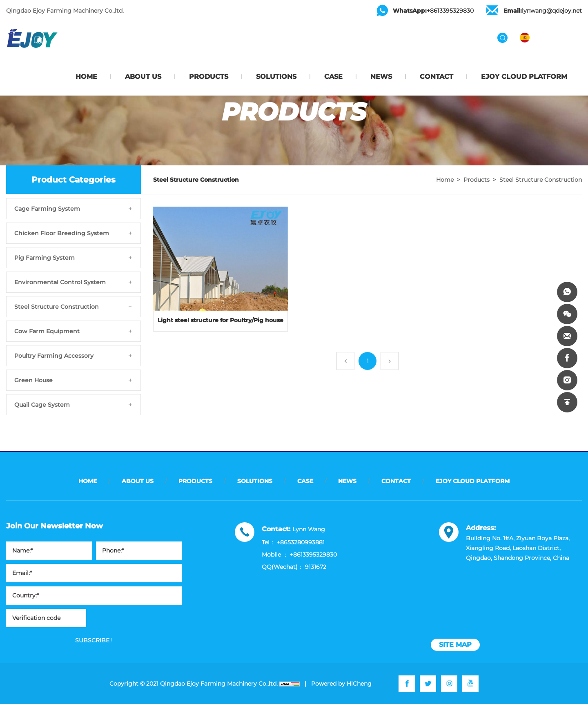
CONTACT (437, 77)
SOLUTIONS (276, 77)
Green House (33, 380)
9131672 (316, 567)
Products (477, 180)
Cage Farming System (47, 209)
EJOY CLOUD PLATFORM (524, 77)
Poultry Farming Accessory (54, 356)
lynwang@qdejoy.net (543, 11)
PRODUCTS (209, 77)
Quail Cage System (42, 405)
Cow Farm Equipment (47, 331)
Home (445, 180)
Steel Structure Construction (57, 307)
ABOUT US (143, 77)
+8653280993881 (301, 542)
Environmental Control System (60, 282)
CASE (333, 77)
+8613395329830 (433, 11)
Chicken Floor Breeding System (62, 233)
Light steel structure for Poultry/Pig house (220, 320)
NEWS (381, 77)
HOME (86, 77)
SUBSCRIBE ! (94, 640)
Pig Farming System (45, 258)
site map (455, 645)
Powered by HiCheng (341, 684)
